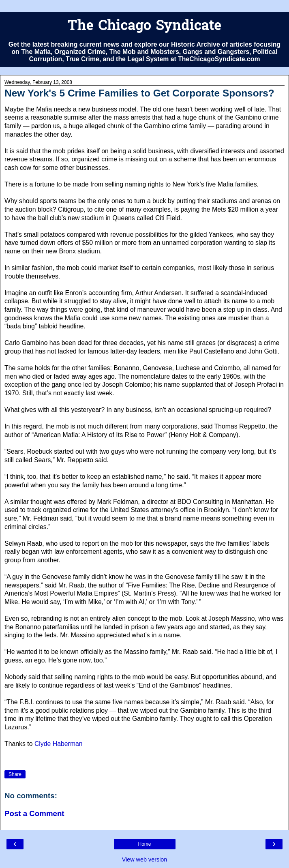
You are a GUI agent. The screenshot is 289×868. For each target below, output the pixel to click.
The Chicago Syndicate (144, 27)
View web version (145, 859)
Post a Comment (34, 813)
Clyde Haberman (59, 744)
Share (15, 774)
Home (144, 844)
